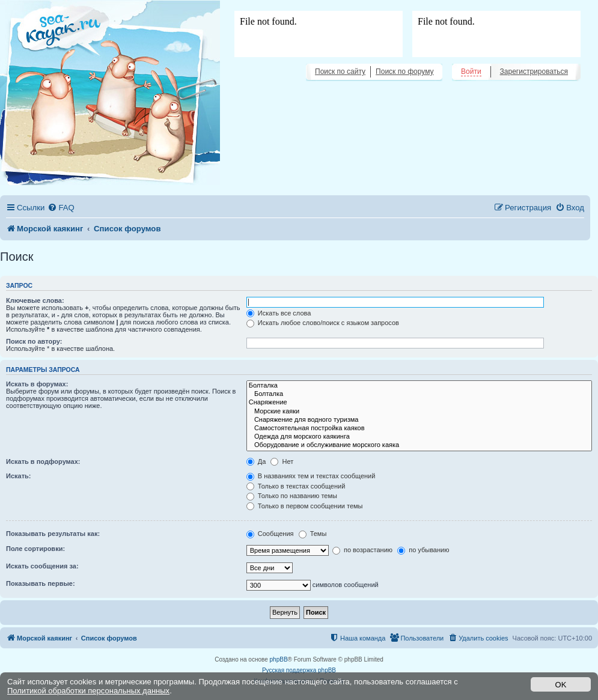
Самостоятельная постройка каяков (419, 428)
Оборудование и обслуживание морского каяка (419, 445)
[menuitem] (61, 208)
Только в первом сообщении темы (305, 506)
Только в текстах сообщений (296, 486)
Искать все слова (279, 313)
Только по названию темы (292, 496)
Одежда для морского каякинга (419, 437)
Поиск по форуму (404, 72)
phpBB (279, 659)
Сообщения (270, 534)
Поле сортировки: (35, 549)
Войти (471, 72)
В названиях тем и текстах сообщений (311, 476)
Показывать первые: (41, 583)
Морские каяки (419, 412)
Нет (282, 461)
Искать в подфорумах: (43, 461)
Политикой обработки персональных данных (88, 691)
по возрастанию (362, 550)
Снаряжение (419, 403)
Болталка (419, 386)
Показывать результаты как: (53, 534)
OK (561, 685)
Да (256, 461)
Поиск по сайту (340, 72)
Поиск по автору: (34, 341)
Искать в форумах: (37, 384)
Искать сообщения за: (42, 566)
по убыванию (423, 550)
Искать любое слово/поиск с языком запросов (323, 323)
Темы (313, 534)
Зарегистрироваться (534, 72)
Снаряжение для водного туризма (419, 420)
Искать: (18, 476)
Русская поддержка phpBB (299, 670)
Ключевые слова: (35, 300)
